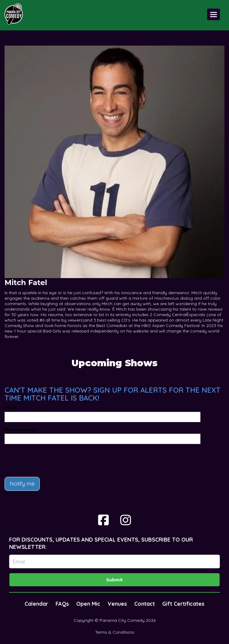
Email (10, 408)
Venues (117, 604)
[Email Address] (114, 561)
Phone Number (21, 429)
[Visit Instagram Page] (126, 520)
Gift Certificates (183, 604)
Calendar (36, 604)
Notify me (22, 484)
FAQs (62, 604)
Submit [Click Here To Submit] (114, 580)
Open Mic (88, 604)
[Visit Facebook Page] (103, 520)
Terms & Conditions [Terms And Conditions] (115, 632)
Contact (145, 604)
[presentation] (51, 460)
